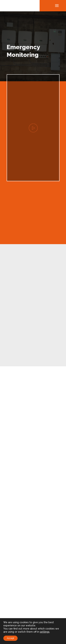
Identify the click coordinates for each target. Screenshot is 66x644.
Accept (10, 638)
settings (45, 632)
